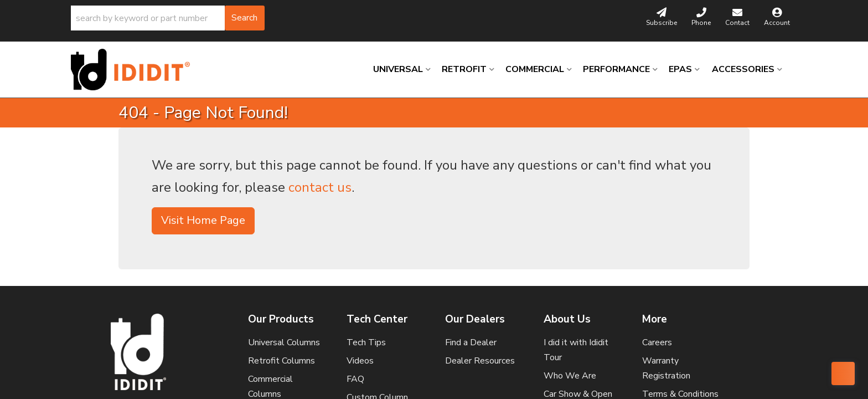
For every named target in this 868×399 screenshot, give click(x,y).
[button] (168, 18)
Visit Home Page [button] (203, 220)
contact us (320, 187)
